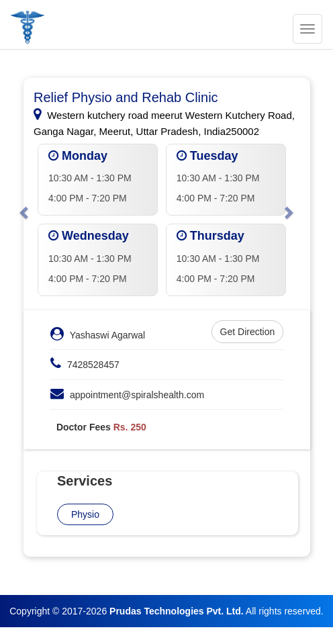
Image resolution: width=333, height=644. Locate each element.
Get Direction (248, 332)
